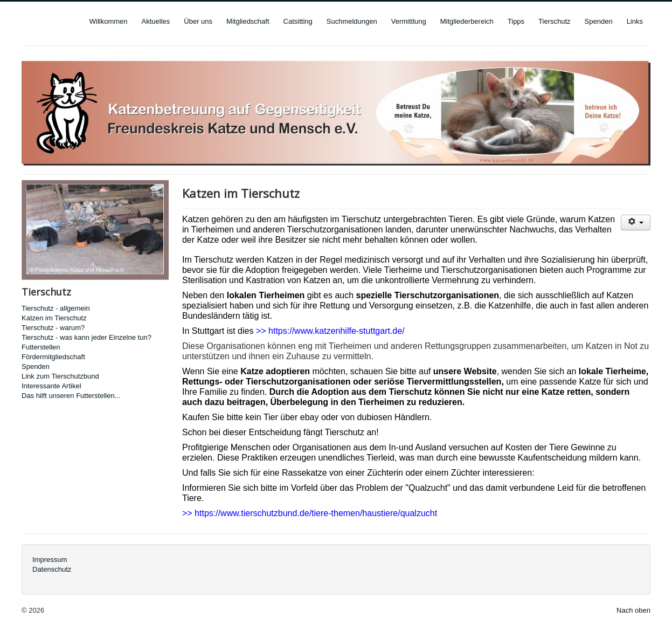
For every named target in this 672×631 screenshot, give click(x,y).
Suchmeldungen (352, 21)
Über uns (198, 21)
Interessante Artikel (51, 386)
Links (635, 21)
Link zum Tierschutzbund (60, 376)
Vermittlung (409, 21)
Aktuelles (156, 21)
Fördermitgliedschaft (53, 357)
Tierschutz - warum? (53, 328)
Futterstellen (41, 347)
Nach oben (633, 610)
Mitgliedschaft (248, 21)
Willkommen (109, 21)
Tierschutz (554, 21)
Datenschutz (52, 569)
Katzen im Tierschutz (54, 318)
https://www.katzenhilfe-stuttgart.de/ (337, 331)
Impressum (50, 560)
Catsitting (298, 21)
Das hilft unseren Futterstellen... (71, 396)
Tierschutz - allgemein (56, 308)
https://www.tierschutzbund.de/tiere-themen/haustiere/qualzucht (316, 513)
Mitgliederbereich (467, 21)
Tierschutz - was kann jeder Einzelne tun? (86, 337)
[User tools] (636, 222)
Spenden (599, 21)
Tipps (516, 21)
